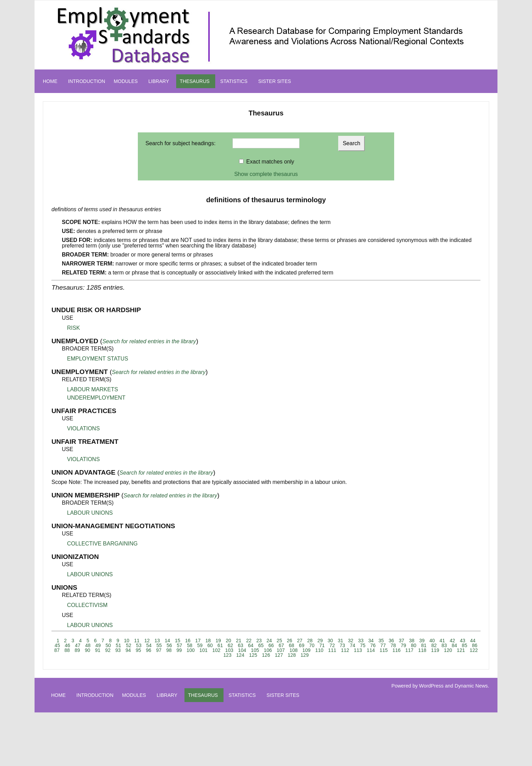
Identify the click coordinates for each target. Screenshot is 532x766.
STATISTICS (234, 81)
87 (57, 650)
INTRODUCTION (87, 81)
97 (159, 650)
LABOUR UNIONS (90, 513)
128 (292, 655)
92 (108, 650)
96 (149, 650)
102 (216, 650)
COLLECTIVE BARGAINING (102, 544)
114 (371, 650)
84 (454, 645)
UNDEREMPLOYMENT (96, 398)
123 (227, 655)
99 (179, 650)
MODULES (126, 81)
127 (279, 655)
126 (266, 655)
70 (312, 645)
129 (305, 655)
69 (302, 645)
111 (332, 650)
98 (169, 650)
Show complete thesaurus (266, 174)
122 (474, 650)
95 (139, 650)
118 (422, 650)
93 (118, 650)
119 (435, 650)
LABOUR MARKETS (93, 389)
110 (319, 650)
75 (363, 645)
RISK (73, 328)
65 (261, 645)
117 (409, 650)
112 (345, 650)
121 (461, 650)
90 (87, 650)
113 (358, 650)
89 (77, 650)
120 (448, 650)
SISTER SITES (274, 81)
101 (203, 650)
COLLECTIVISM (87, 605)
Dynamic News (471, 686)
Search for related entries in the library (149, 341)
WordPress (431, 686)
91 (98, 650)
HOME (50, 81)
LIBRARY (159, 81)
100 (191, 650)
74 (353, 645)
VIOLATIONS (83, 428)
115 (384, 650)
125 (253, 655)
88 (67, 650)
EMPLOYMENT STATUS (98, 359)
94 (128, 650)
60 (210, 645)
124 (240, 655)
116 (396, 650)
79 (403, 645)
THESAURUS (194, 81)
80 (414, 645)
